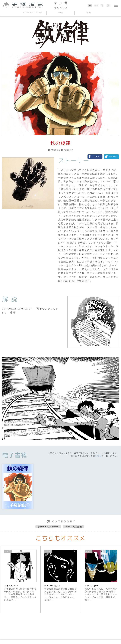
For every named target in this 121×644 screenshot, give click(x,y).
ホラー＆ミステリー (48, 527)
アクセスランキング (32, 12)
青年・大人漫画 (74, 527)
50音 (61, 12)
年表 (89, 12)
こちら (98, 456)
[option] (20, 579)
